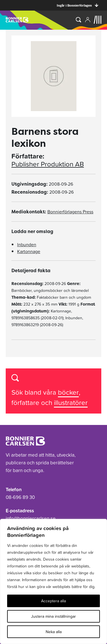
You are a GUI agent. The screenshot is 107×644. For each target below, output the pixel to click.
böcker (68, 392)
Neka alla (54, 632)
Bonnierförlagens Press (70, 212)
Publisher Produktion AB (48, 164)
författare (26, 403)
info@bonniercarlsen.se (31, 518)
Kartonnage (29, 251)
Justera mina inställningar (53, 616)
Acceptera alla (53, 601)
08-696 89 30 (20, 497)
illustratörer (71, 403)
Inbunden (27, 244)
